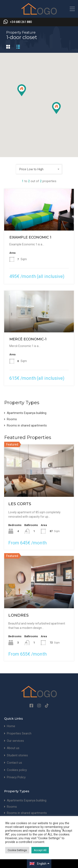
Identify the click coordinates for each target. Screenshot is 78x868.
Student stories (17, 755)
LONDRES (19, 615)
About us (13, 748)
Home (11, 726)
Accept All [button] (40, 850)
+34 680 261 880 (21, 22)
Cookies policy (17, 770)
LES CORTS (20, 504)
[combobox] (39, 169)
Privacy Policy (16, 777)
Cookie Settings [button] (17, 850)
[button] (56, 108)
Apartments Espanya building (27, 413)
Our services (15, 741)
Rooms (12, 419)
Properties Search (19, 734)
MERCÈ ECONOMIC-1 (28, 339)
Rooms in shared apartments (27, 425)
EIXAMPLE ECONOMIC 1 (30, 237)
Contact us (14, 763)
